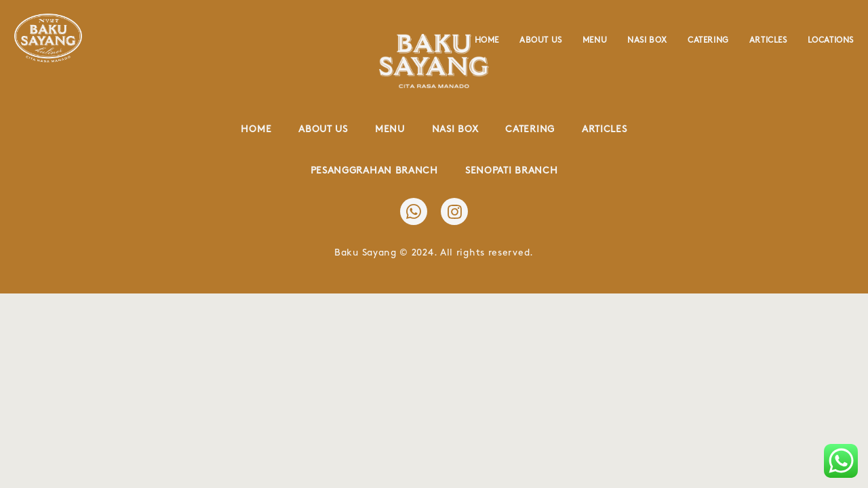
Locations (831, 40)
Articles (768, 40)
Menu (595, 40)
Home (487, 40)
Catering (708, 40)
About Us (541, 40)
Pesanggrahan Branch (374, 170)
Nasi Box (647, 40)
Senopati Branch (512, 170)
